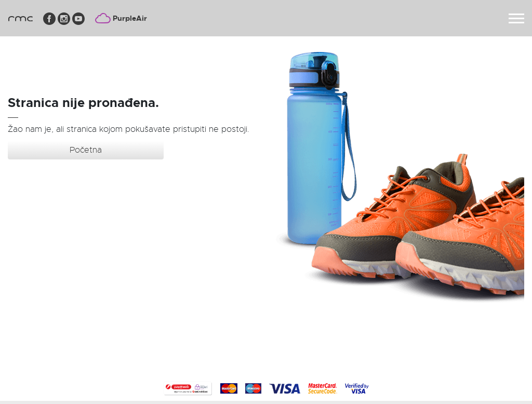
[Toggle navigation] (516, 18)
